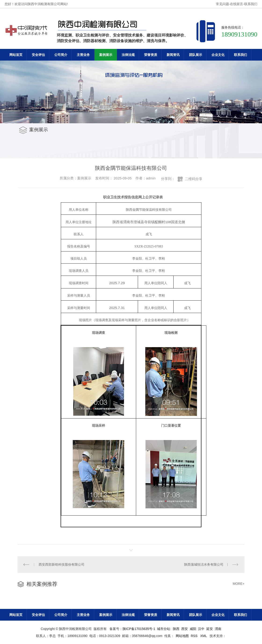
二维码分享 (194, 179)
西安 (185, 629)
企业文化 (218, 55)
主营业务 (83, 55)
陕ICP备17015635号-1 (139, 629)
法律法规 (128, 55)
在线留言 (237, 4)
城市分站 (164, 629)
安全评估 (38, 55)
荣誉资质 (151, 55)
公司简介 (61, 55)
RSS (195, 636)
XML (204, 636)
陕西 (176, 629)
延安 (210, 629)
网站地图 (182, 636)
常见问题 (222, 4)
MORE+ (239, 584)
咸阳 (193, 629)
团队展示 (196, 55)
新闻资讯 (173, 55)
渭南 (218, 629)
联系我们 (251, 4)
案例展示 (106, 55)
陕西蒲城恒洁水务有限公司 (204, 564)
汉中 (201, 629)
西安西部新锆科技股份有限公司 (62, 564)
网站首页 (16, 55)
